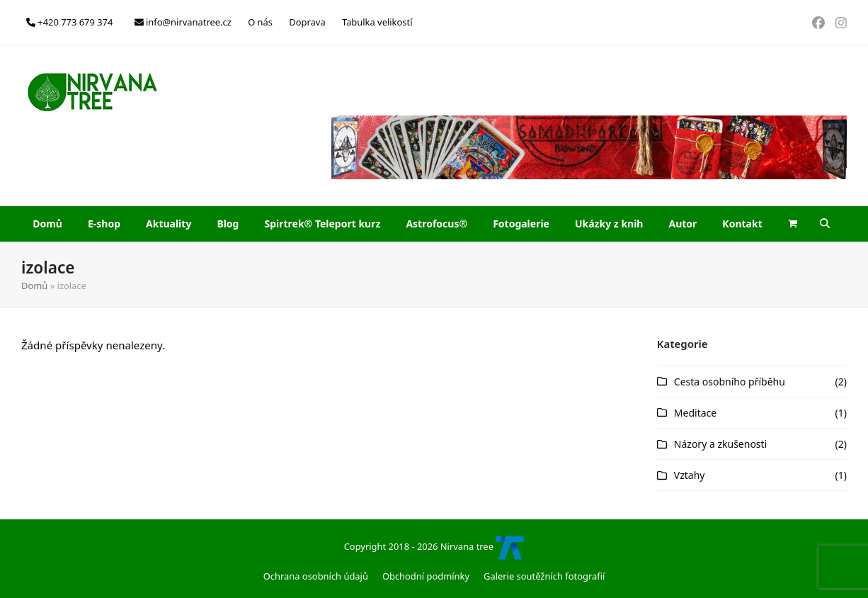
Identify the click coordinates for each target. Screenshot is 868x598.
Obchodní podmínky (426, 576)
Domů (34, 286)
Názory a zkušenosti (720, 444)
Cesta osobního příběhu (730, 382)
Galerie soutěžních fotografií (544, 576)
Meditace (695, 413)
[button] (793, 224)
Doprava (307, 22)
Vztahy (690, 475)
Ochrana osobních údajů (316, 576)
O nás (260, 22)
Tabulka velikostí (377, 22)
